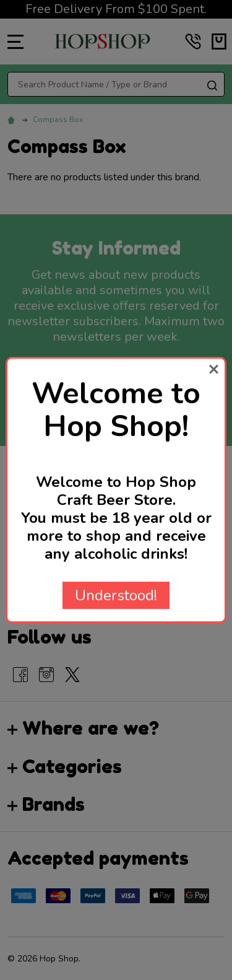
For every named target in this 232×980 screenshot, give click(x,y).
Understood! (116, 595)
